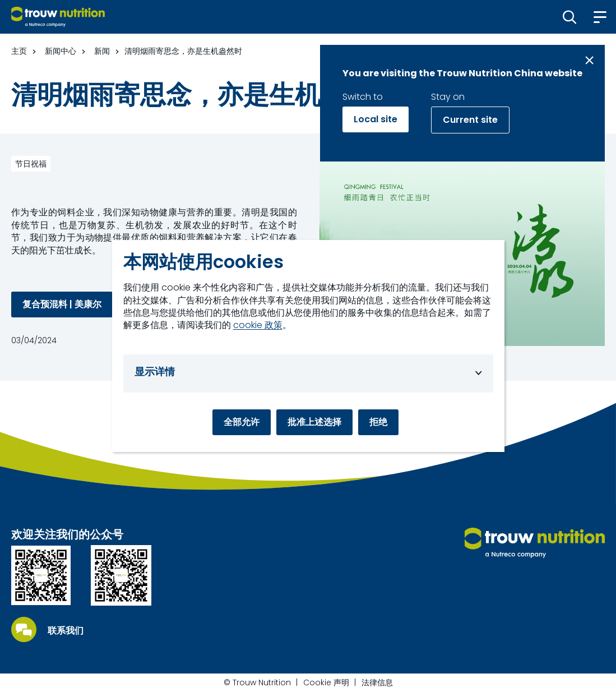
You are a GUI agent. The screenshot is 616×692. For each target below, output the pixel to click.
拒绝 (378, 422)
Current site (470, 120)
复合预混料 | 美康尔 (62, 304)
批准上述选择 (314, 422)
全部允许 (242, 422)
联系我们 (66, 631)
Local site (376, 119)
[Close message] (589, 60)
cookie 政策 (258, 325)
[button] (570, 17)
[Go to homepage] (58, 17)
